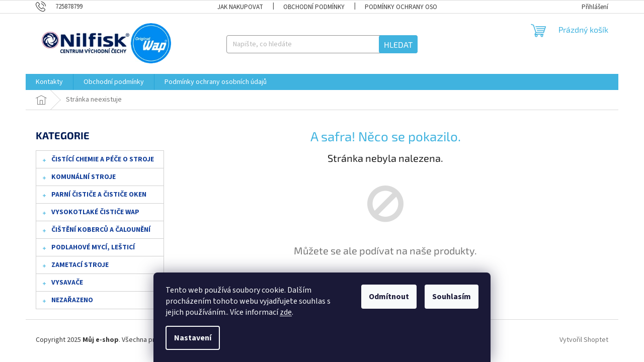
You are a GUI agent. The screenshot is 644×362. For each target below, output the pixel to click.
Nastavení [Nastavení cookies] (193, 338)
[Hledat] (322, 44)
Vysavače (62, 285)
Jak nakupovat (240, 7)
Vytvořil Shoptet (584, 340)
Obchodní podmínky (314, 7)
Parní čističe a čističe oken (94, 197)
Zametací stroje (75, 267)
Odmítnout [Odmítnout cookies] (389, 297)
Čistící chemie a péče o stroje (98, 161)
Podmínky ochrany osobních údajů (420, 7)
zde (286, 312)
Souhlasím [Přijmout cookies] (452, 297)
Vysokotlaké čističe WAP (90, 214)
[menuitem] (49, 82)
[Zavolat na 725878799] (64, 7)
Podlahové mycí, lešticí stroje (88, 249)
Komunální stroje (78, 179)
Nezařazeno (67, 302)
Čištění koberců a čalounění (96, 232)
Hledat (398, 44)
